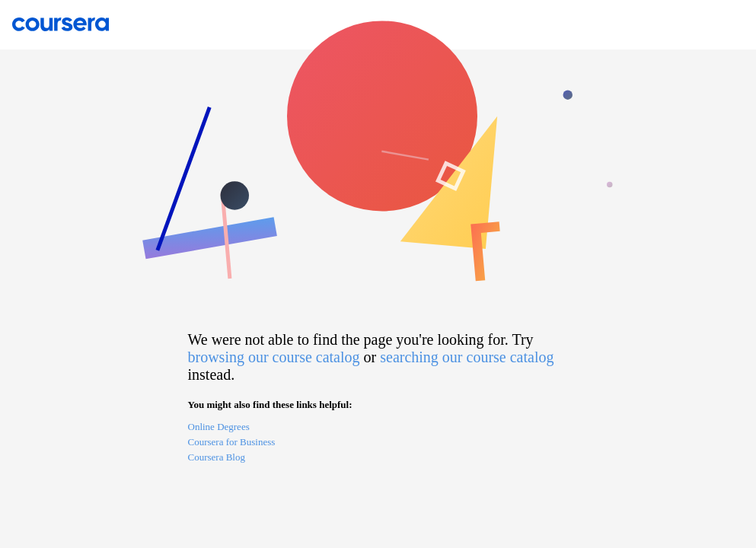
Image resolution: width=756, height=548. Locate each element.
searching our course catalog (467, 357)
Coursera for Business (232, 442)
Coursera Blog (217, 457)
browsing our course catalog (274, 357)
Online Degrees (219, 427)
